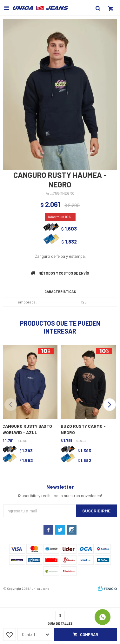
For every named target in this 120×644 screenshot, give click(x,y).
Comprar (89, 634)
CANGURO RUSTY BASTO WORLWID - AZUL (27, 429)
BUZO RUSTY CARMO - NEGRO (83, 429)
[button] (109, 405)
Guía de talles (60, 623)
